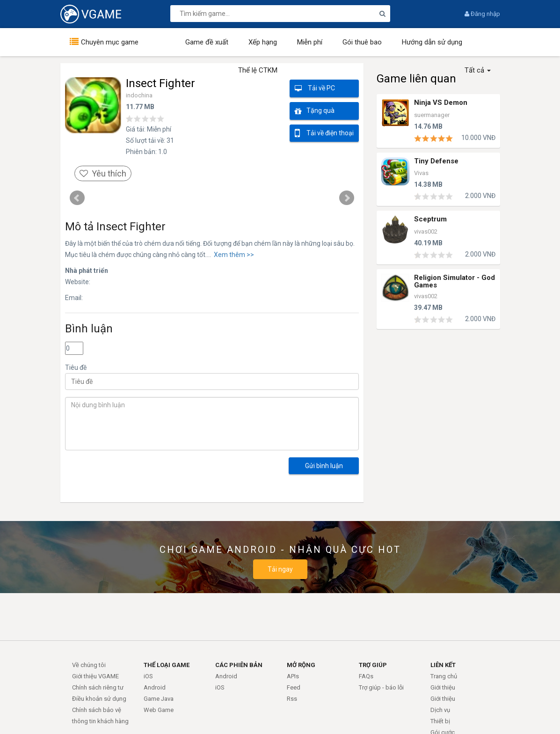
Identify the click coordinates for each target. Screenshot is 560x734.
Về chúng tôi (89, 665)
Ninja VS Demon (441, 103)
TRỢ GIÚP (373, 665)
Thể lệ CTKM (258, 70)
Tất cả (478, 70)
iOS (148, 676)
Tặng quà (315, 111)
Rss (292, 699)
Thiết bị (440, 721)
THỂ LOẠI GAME (167, 665)
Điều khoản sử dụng (99, 699)
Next (347, 198)
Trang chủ (444, 676)
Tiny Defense (436, 161)
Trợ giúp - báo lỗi (381, 687)
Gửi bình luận (324, 466)
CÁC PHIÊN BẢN (239, 665)
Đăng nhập (482, 14)
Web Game (159, 710)
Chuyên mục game (110, 42)
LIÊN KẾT (443, 665)
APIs (293, 676)
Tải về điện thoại (324, 133)
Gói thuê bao (362, 42)
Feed (294, 687)
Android (155, 687)
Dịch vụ (440, 710)
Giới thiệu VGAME (95, 676)
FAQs (366, 676)
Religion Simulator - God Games (455, 281)
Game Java (159, 699)
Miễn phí (310, 42)
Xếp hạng (263, 42)
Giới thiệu (443, 687)
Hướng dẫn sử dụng (432, 42)
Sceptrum (430, 219)
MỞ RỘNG (301, 665)
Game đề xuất (207, 42)
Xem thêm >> (233, 255)
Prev (77, 198)
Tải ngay (280, 569)
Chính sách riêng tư (98, 687)
